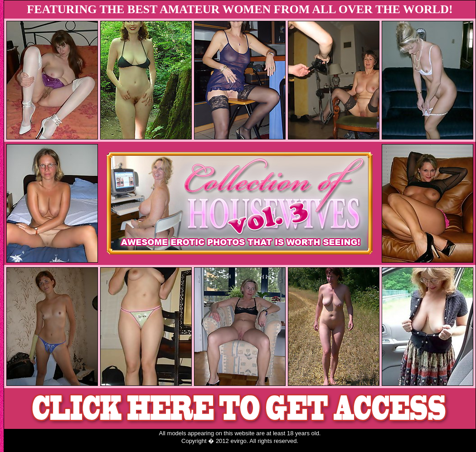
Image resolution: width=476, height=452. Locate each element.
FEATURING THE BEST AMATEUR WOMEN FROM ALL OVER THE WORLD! (240, 9)
